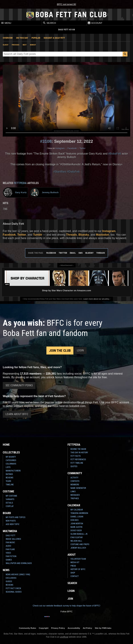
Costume (8, 491)
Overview (8, 38)
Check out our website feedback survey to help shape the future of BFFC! (66, 606)
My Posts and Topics (15, 517)
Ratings (9, 474)
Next (25, 45)
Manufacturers (13, 471)
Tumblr (38, 235)
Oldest (6, 45)
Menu (6, 23)
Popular (36, 38)
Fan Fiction (11, 556)
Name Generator (78, 488)
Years (8, 481)
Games (9, 560)
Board (7, 513)
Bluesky (84, 235)
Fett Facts (76, 456)
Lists (8, 467)
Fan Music (10, 542)
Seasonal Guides (14, 592)
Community (75, 473)
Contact (75, 576)
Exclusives (11, 578)
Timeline (10, 485)
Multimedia (10, 531)
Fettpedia (20, 183)
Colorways (11, 464)
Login (80, 350)
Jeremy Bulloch (78, 548)
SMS (81, 253)
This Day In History (79, 453)
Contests (75, 481)
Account (95, 23)
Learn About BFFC (17, 414)
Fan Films (10, 549)
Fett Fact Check (13, 588)
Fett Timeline (77, 463)
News (6, 570)
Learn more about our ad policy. (96, 299)
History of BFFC (78, 569)
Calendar (74, 505)
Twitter (83, 148)
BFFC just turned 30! (67, 4)
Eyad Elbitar (76, 537)
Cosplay (10, 506)
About (72, 555)
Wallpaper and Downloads (19, 563)
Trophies (75, 498)
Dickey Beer (76, 531)
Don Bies (74, 520)
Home (6, 445)
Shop (73, 573)
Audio (8, 546)
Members (75, 485)
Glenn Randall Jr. (79, 534)
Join (70, 599)
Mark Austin (76, 527)
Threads (72, 235)
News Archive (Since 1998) (18, 575)
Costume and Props (80, 544)
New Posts (11, 521)
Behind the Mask (78, 449)
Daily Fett (10, 536)
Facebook (72, 148)
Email (73, 253)
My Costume (11, 496)
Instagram (60, 148)
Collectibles (11, 452)
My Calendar (77, 510)
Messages (75, 495)
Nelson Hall (76, 541)
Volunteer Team (78, 559)
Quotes (74, 466)
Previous (15, 45)
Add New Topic (13, 524)
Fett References (78, 459)
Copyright (44, 628)
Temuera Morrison (79, 513)
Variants (10, 499)
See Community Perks (19, 385)
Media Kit (75, 562)
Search (49, 23)
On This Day (22, 38)
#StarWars (60, 172)
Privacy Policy (58, 628)
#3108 (46, 141)
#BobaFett (115, 154)
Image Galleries (13, 539)
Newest (33, 45)
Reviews (9, 478)
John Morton (77, 524)
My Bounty (11, 457)
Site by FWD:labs (103, 628)
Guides (9, 581)
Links (73, 492)
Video (8, 553)
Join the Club (60, 351)
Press (73, 566)
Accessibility (74, 628)
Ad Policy (87, 628)
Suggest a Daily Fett (54, 38)
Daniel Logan (77, 517)
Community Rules (27, 628)
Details (9, 503)
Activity (74, 478)
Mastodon (103, 235)
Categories (11, 460)
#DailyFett (73, 172)
